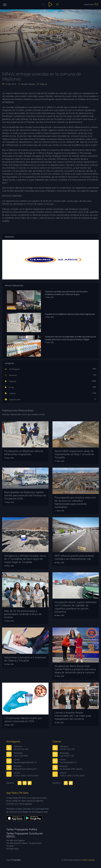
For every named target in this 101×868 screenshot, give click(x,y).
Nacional (11, 375)
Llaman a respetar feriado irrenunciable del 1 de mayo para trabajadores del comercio (73, 716)
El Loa (9, 387)
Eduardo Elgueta (28, 84)
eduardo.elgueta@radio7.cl (25, 762)
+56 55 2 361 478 (67, 749)
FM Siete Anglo (13, 849)
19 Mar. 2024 (10, 84)
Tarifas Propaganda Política (22, 829)
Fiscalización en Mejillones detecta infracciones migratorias (70, 314)
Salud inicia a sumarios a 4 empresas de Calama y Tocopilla (25, 659)
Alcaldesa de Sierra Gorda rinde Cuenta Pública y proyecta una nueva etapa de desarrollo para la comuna (75, 669)
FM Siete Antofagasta (15, 840)
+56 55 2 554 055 (21, 749)
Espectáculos (13, 400)
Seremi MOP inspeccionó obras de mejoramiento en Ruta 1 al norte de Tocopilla (74, 454)
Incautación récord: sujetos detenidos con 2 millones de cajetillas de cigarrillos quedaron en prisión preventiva (76, 607)
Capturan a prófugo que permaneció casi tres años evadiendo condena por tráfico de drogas (66, 293)
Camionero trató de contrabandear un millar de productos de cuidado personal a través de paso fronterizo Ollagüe (70, 338)
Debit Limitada (89, 860)
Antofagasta (12, 369)
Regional (43, 84)
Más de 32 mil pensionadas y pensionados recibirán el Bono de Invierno (23, 614)
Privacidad (16, 860)
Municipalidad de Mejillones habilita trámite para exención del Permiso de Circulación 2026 (25, 495)
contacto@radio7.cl (68, 762)
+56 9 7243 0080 (21, 756)
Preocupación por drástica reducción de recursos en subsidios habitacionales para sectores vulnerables (75, 502)
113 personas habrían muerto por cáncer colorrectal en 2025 (23, 720)
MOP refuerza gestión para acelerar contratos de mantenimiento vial (74, 557)
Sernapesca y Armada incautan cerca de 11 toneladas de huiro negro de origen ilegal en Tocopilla (25, 559)
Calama (10, 393)
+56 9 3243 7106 (67, 756)
